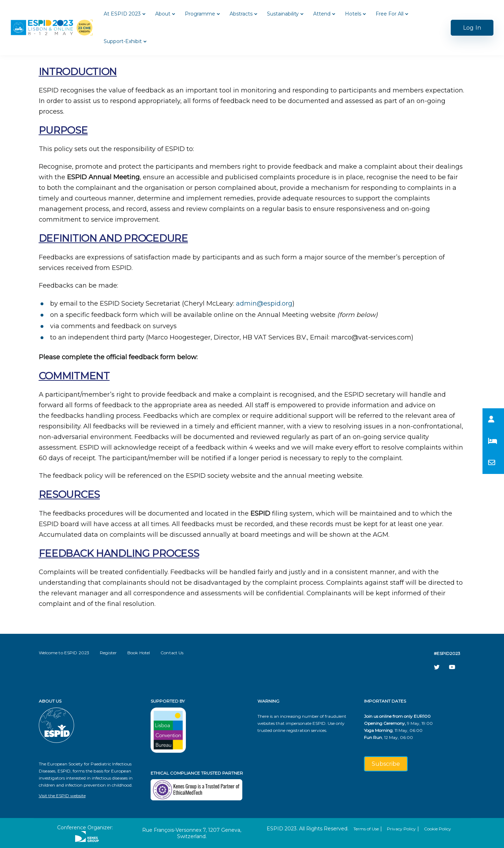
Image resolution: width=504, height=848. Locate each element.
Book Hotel (139, 653)
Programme (200, 14)
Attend (322, 14)
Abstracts (241, 14)
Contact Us (172, 653)
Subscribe (386, 764)
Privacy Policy (401, 829)
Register (108, 653)
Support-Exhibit (123, 41)
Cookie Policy (438, 829)
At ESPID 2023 (122, 14)
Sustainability (283, 14)
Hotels (353, 14)
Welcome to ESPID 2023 (64, 653)
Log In (472, 28)
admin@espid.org (264, 303)
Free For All (390, 14)
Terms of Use (366, 829)
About (163, 14)
